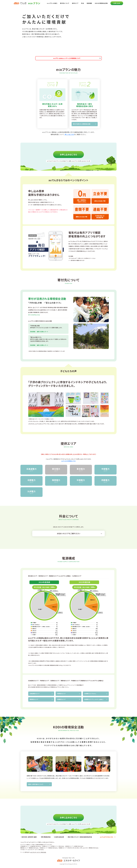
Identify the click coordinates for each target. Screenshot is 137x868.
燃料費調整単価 (46, 837)
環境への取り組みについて (36, 784)
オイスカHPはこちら (34, 315)
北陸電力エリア (90, 694)
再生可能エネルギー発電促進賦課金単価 (80, 837)
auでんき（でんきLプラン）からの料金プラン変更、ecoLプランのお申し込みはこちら (68, 161)
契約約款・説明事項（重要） (29, 837)
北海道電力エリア (35, 694)
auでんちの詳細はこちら (69, 461)
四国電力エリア (94, 699)
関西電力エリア (34, 699)
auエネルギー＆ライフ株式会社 (38, 852)
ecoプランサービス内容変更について (67, 58)
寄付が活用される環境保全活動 (82, 124)
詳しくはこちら (70, 134)
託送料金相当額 (59, 837)
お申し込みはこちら (68, 154)
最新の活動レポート (43, 332)
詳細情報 (33, 332)
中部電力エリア (61, 694)
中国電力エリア (61, 699)
